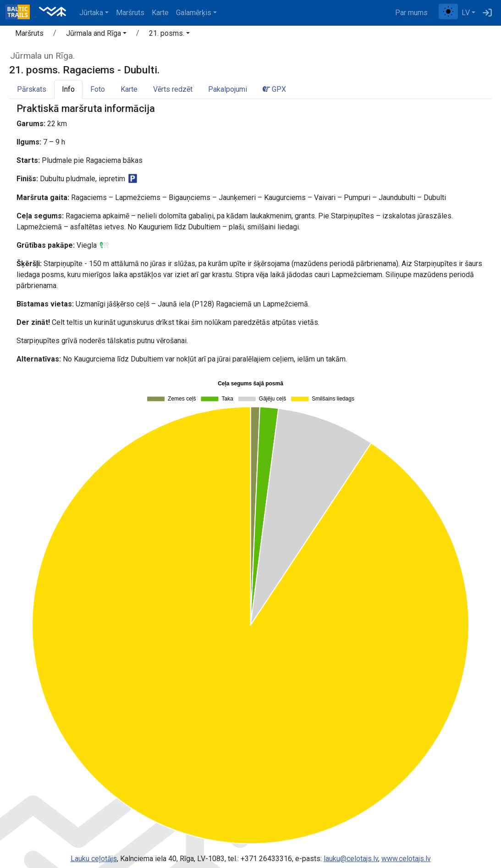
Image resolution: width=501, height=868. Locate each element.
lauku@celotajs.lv (351, 859)
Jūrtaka (91, 13)
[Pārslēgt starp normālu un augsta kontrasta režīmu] (448, 11)
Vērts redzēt (173, 89)
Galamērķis (194, 13)
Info (68, 89)
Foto (98, 89)
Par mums (411, 13)
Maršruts (130, 13)
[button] (96, 35)
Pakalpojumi (228, 89)
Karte (160, 13)
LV (466, 13)
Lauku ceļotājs (94, 859)
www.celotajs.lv (406, 859)
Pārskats (32, 89)
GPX (274, 89)
